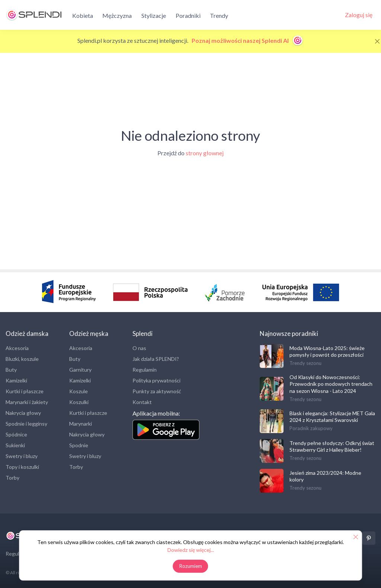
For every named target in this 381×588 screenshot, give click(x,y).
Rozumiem (191, 566)
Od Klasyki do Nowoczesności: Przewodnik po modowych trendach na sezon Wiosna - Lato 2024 (331, 384)
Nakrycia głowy (23, 413)
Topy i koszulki (22, 467)
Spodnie (79, 445)
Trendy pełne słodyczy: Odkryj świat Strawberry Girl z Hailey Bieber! (332, 446)
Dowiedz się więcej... (191, 550)
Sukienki (15, 445)
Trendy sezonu (305, 363)
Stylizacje (154, 15)
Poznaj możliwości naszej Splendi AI (248, 40)
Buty (11, 370)
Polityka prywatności (156, 380)
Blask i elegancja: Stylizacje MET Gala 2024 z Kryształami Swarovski (332, 417)
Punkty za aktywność (157, 391)
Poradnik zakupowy (311, 428)
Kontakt (142, 402)
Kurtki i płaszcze (25, 391)
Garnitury (80, 370)
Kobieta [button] (83, 15)
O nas (139, 348)
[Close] (377, 41)
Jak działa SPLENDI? (156, 359)
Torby (12, 478)
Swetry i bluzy (22, 456)
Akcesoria (17, 348)
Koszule (79, 391)
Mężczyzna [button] (117, 15)
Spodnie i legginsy (26, 424)
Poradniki (188, 15)
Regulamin (145, 370)
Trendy (219, 15)
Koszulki (79, 402)
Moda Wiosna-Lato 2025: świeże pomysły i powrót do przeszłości (327, 351)
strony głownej (205, 153)
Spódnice (16, 434)
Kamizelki (16, 380)
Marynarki (81, 424)
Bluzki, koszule (22, 359)
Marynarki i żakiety (27, 402)
